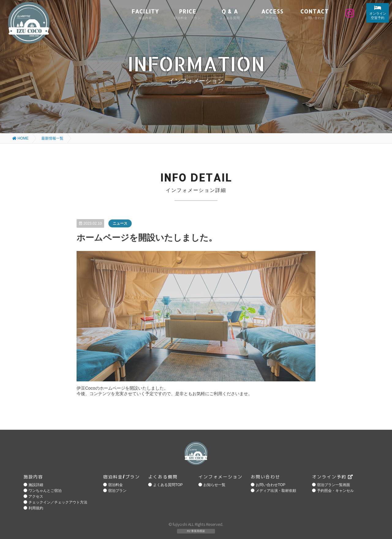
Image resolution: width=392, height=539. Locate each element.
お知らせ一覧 (214, 485)
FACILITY (145, 14)
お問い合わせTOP (270, 485)
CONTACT (315, 14)
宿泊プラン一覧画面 (334, 485)
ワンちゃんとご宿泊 (45, 491)
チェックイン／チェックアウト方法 (58, 502)
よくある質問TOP (168, 485)
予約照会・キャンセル (335, 491)
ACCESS (272, 14)
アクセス (36, 496)
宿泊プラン (117, 491)
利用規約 (36, 508)
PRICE (187, 14)
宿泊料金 (115, 485)
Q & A (230, 14)
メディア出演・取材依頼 (276, 491)
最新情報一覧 (52, 138)
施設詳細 (36, 485)
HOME (20, 138)
